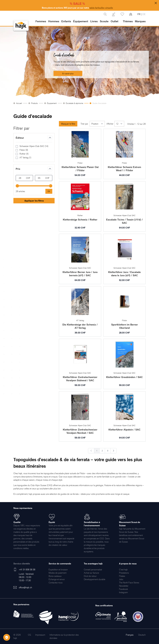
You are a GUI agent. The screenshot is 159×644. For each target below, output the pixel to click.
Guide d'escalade (99, 103)
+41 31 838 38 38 (27, 570)
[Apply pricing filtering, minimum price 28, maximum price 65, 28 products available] (49, 191)
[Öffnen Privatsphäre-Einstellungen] (7, 637)
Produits (34, 103)
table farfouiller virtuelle (101, 8)
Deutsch (142, 635)
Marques (140, 21)
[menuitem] (58, 570)
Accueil (19, 103)
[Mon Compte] (114, 14)
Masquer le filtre (68, 124)
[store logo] (21, 25)
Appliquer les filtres (34, 201)
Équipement (52, 103)
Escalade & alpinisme (74, 103)
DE (144, 14)
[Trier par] (97, 124)
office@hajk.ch (25, 587)
